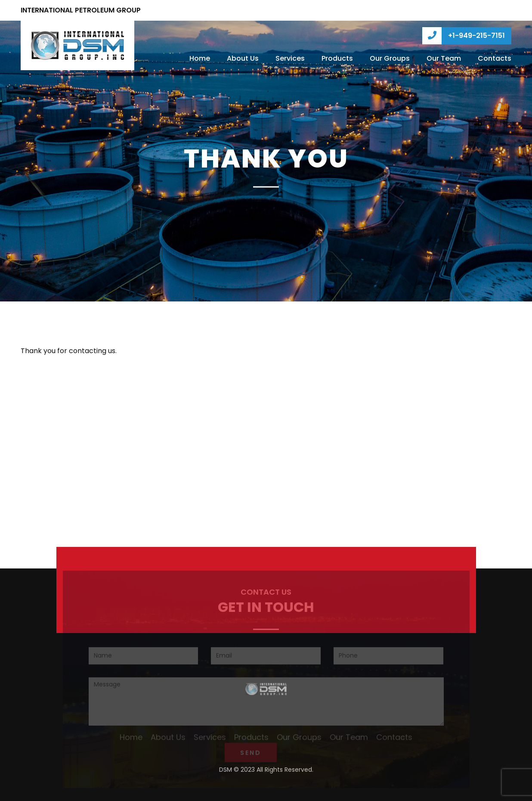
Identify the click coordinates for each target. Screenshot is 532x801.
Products (337, 58)
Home (200, 58)
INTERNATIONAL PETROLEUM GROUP (81, 10)
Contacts (495, 58)
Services (290, 58)
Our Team (444, 58)
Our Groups (390, 58)
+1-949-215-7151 (464, 36)
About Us (243, 58)
